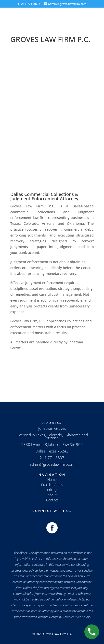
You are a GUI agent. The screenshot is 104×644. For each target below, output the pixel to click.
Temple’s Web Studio (77, 617)
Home (52, 480)
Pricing (52, 490)
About (52, 495)
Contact (52, 500)
